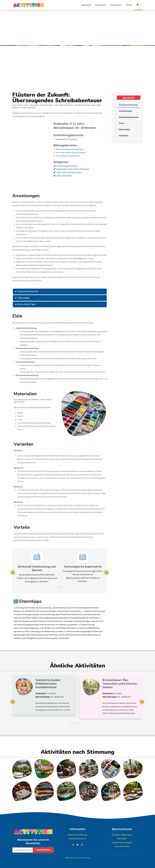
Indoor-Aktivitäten (64, 176)
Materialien (124, 129)
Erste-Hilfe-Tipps (27, 304)
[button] (59, 588)
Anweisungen (125, 111)
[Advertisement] (77, 28)
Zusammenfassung (128, 105)
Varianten (123, 136)
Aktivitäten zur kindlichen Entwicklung (78, 858)
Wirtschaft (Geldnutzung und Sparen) (71, 152)
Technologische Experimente (68, 156)
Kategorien (101, 5)
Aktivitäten (116, 5)
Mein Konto (122, 839)
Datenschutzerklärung (77, 835)
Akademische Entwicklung (66, 139)
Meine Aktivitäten (122, 846)
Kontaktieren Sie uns (78, 839)
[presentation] (13, 573)
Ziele (121, 123)
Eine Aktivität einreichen (122, 842)
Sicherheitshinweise (28, 291)
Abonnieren (43, 850)
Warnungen (24, 298)
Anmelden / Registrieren (122, 835)
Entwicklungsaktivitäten (67, 166)
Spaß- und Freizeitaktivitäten (69, 172)
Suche (129, 5)
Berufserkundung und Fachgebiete (70, 149)
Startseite (86, 5)
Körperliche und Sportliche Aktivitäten (73, 169)
